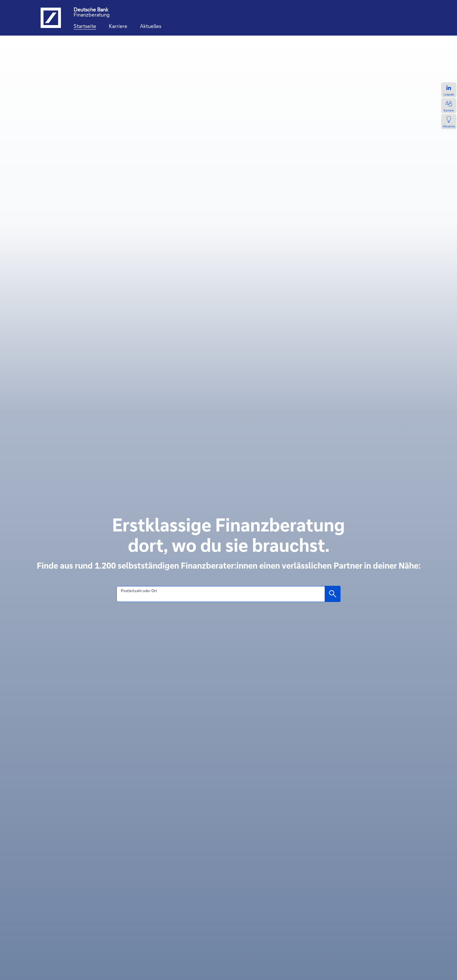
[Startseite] (85, 26)
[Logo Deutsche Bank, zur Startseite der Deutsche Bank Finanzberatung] (51, 18)
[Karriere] (118, 26)
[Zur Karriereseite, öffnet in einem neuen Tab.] (449, 106)
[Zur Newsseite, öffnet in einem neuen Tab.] (449, 122)
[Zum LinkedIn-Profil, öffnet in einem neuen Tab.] (449, 90)
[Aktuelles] (151, 26)
